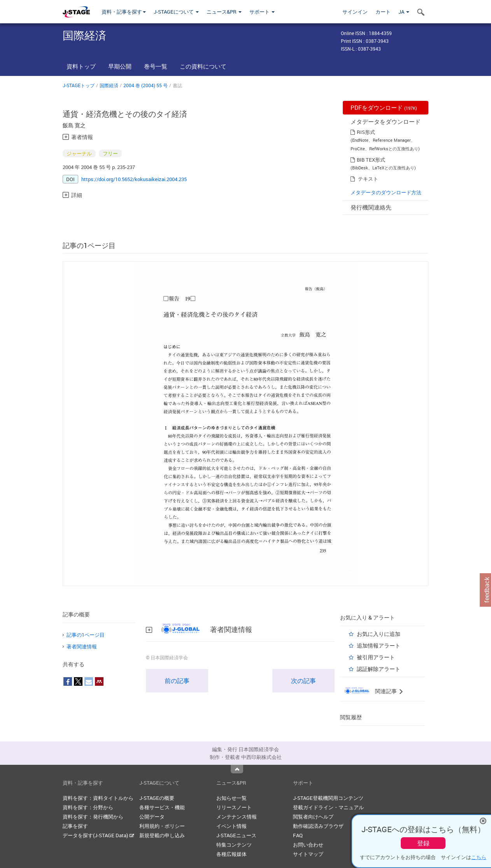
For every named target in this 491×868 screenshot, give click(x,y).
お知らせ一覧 (231, 798)
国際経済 (109, 85)
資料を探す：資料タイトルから (98, 798)
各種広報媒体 (231, 854)
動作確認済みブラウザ (318, 826)
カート (383, 12)
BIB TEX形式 (371, 160)
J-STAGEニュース (236, 835)
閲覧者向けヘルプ (313, 817)
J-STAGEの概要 (157, 798)
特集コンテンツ (234, 845)
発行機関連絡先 (371, 207)
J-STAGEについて (176, 12)
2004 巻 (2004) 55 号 (146, 85)
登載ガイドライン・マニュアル (328, 807)
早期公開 (120, 66)
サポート (262, 12)
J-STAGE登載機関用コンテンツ (328, 798)
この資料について (203, 66)
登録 (423, 843)
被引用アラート (376, 657)
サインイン (355, 12)
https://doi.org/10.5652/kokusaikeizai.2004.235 (134, 179)
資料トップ (81, 66)
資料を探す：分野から (88, 807)
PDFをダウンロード (384, 107)
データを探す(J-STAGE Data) (98, 835)
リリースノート (234, 807)
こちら (479, 857)
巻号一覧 (156, 66)
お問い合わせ (308, 845)
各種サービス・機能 (162, 807)
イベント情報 (231, 826)
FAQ (298, 835)
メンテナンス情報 (237, 817)
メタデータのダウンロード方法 (386, 192)
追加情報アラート (379, 645)
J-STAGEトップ (79, 85)
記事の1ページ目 (86, 635)
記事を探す (75, 826)
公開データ (152, 817)
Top (237, 769)
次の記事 (303, 681)
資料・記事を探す (124, 12)
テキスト (368, 179)
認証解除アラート (379, 669)
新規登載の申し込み (162, 835)
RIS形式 (366, 132)
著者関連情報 (82, 646)
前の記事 (177, 681)
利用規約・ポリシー (162, 826)
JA (404, 12)
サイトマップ (308, 854)
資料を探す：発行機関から (93, 817)
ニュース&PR (224, 12)
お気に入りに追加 (379, 634)
